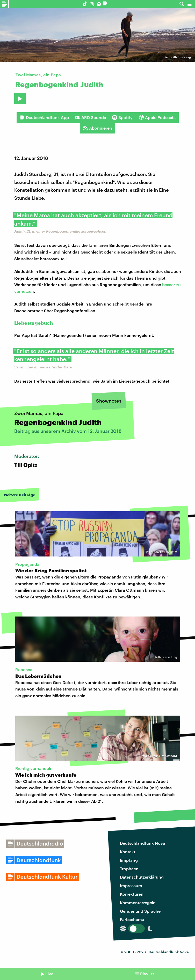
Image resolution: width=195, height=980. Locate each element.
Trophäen (129, 869)
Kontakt (128, 852)
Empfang (129, 860)
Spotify (122, 117)
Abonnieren (97, 128)
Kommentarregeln (138, 903)
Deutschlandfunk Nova (143, 843)
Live (49, 974)
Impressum (131, 885)
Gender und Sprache (140, 911)
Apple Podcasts (157, 117)
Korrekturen (132, 894)
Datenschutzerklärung (142, 877)
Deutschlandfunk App (44, 117)
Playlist (147, 974)
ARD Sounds (91, 117)
